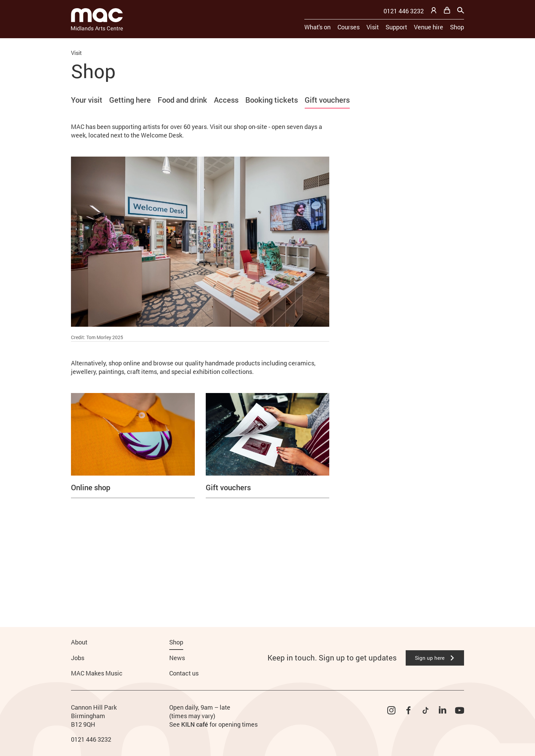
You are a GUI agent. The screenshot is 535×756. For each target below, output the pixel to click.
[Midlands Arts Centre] (97, 19)
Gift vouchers (327, 100)
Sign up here (435, 658)
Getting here (130, 100)
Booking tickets (272, 100)
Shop (457, 27)
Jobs (78, 658)
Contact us (184, 673)
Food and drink (182, 100)
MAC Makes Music (97, 673)
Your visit (87, 100)
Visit (373, 27)
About (79, 642)
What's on (317, 27)
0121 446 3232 (404, 11)
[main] (267, 322)
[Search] (461, 10)
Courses (349, 27)
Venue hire (429, 27)
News (177, 658)
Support (396, 27)
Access (226, 100)
